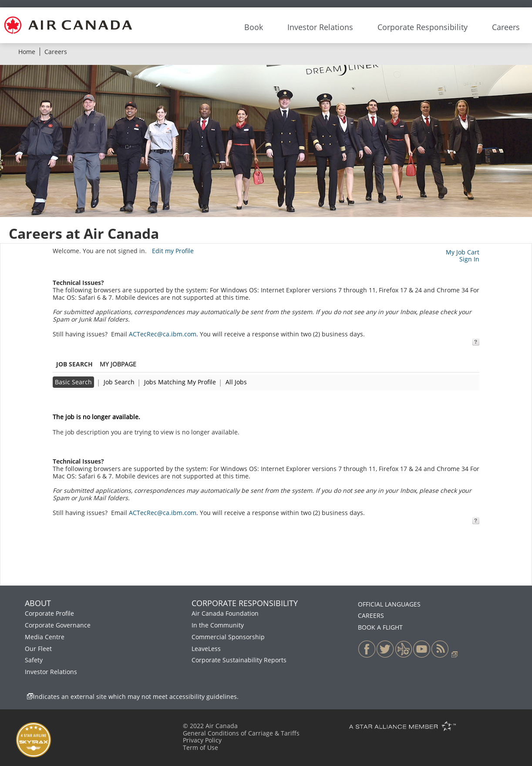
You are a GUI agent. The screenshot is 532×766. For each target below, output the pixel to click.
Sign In (469, 259)
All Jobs (236, 382)
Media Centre (45, 637)
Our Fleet (38, 649)
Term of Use (200, 747)
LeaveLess (206, 649)
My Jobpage (118, 364)
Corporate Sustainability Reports (239, 660)
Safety (34, 660)
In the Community (218, 625)
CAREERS (371, 615)
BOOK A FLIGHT (380, 627)
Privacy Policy (202, 740)
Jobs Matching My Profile (180, 382)
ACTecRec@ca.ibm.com (163, 334)
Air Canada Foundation (225, 613)
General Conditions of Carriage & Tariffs (241, 733)
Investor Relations (51, 672)
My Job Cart (463, 252)
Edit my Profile (173, 251)
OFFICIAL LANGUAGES (389, 604)
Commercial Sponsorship (228, 637)
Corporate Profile (49, 613)
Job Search (119, 382)
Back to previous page (86, 402)
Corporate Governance (58, 625)
